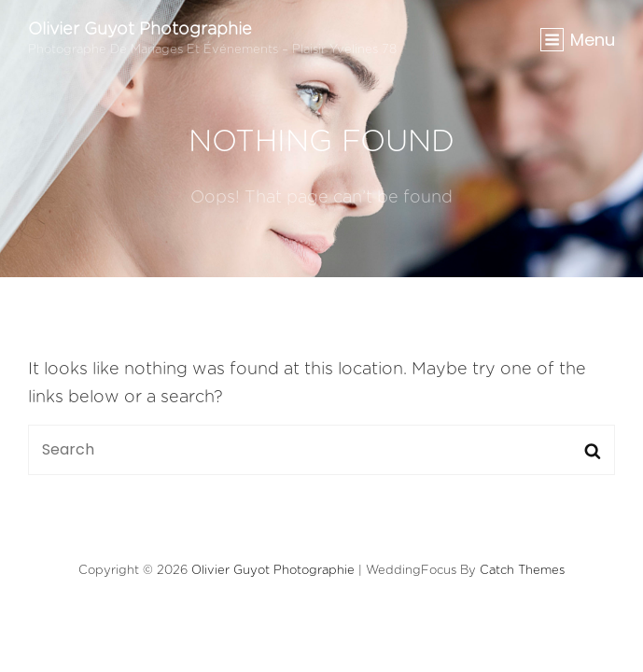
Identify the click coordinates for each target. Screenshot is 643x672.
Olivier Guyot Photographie (140, 30)
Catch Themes (522, 571)
